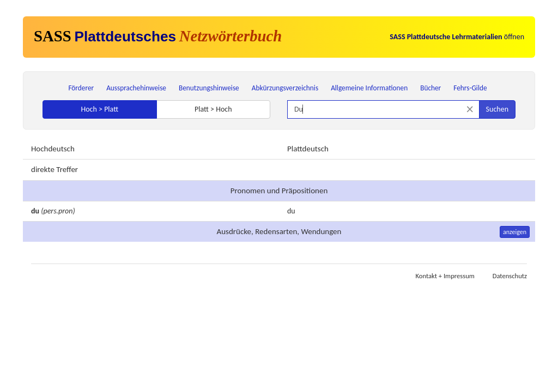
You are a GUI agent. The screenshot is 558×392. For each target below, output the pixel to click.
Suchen (497, 109)
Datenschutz (510, 276)
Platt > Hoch (213, 109)
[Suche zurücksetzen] (470, 109)
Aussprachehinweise (136, 88)
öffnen (457, 37)
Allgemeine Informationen (369, 88)
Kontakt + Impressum (445, 276)
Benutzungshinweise (209, 88)
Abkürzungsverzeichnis (285, 88)
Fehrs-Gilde (470, 88)
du (291, 211)
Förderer (81, 88)
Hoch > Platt (99, 109)
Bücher (430, 88)
